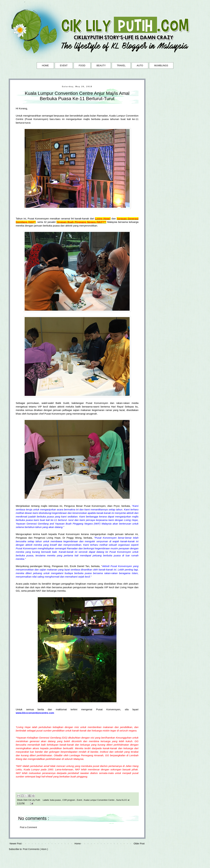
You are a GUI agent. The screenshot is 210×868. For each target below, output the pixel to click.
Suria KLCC (122, 800)
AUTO (140, 65)
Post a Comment (28, 827)
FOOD (82, 65)
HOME (45, 65)
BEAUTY (101, 65)
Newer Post (16, 844)
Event (80, 800)
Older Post (139, 844)
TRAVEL (121, 65)
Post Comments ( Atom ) (35, 849)
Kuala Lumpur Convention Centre (99, 800)
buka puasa (56, 800)
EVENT (64, 65)
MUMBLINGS (161, 65)
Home (78, 844)
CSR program (69, 800)
